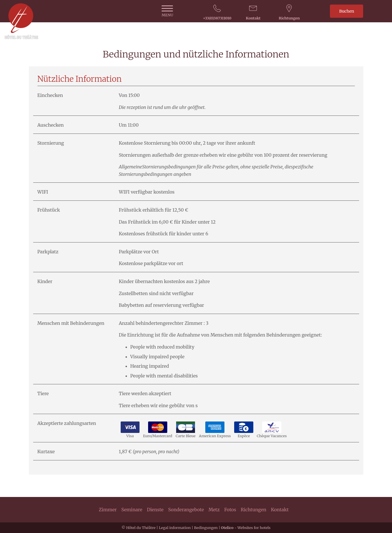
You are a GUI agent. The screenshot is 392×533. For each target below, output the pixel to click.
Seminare (132, 510)
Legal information (175, 528)
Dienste (155, 510)
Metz (214, 510)
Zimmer (108, 510)
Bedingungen (206, 528)
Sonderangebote (186, 510)
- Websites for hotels (246, 528)
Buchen (347, 11)
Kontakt (280, 510)
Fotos (230, 510)
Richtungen (254, 510)
